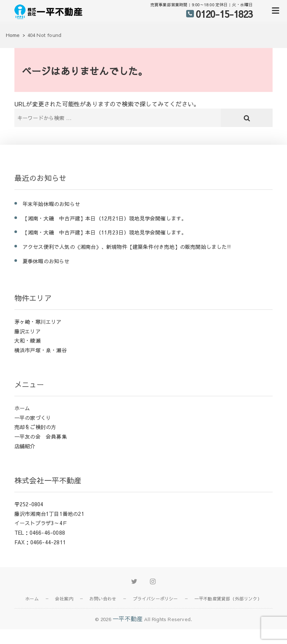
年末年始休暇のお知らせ (51, 204)
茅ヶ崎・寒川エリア (38, 322)
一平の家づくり (33, 418)
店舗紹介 (25, 446)
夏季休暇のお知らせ (46, 261)
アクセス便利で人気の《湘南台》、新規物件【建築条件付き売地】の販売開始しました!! (127, 247)
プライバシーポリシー (156, 599)
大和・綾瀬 (28, 340)
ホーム (22, 408)
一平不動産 (128, 619)
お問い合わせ (103, 599)
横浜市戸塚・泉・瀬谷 (41, 350)
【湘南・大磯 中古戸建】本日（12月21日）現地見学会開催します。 (105, 218)
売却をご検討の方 (35, 427)
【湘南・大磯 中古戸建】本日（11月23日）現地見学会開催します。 (105, 232)
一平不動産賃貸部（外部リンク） (228, 599)
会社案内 (64, 599)
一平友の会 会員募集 (41, 436)
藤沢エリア (28, 331)
